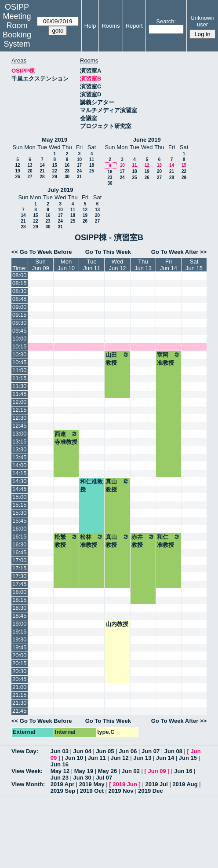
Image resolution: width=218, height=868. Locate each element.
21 (42, 171)
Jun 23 (60, 778)
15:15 (20, 505)
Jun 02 (131, 771)
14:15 (20, 473)
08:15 (20, 283)
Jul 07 (104, 778)
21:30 (20, 703)
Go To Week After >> (179, 252)
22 (55, 171)
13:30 (20, 449)
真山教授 (117, 485)
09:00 (20, 307)
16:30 (20, 544)
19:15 (20, 632)
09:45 (20, 331)
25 (92, 171)
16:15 (20, 537)
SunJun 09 (41, 265)
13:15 (20, 441)
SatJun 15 (194, 265)
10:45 (20, 362)
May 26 (107, 771)
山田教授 (117, 359)
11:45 (20, 394)
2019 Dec (150, 791)
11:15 (20, 378)
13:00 (20, 434)
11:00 (20, 370)
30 (67, 177)
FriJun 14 (169, 265)
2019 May (92, 784)
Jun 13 (142, 758)
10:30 (20, 354)
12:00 (20, 402)
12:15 (20, 410)
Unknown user (202, 21)
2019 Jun (125, 784)
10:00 (20, 339)
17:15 (20, 568)
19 (17, 171)
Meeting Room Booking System (17, 30)
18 (92, 165)
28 (42, 177)
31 (79, 177)
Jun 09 (157, 771)
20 (30, 171)
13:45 (20, 457)
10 (79, 159)
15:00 (20, 497)
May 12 (60, 771)
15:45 (20, 521)
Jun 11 (97, 758)
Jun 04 (82, 751)
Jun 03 (60, 751)
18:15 (20, 600)
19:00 (20, 624)
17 (79, 165)
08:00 (20, 275)
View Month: (28, 784)
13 (30, 165)
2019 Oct (92, 791)
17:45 (20, 584)
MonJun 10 (66, 265)
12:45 (20, 426)
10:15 (20, 346)
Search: (166, 21)
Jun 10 (74, 758)
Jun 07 (151, 751)
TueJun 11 (92, 265)
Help (90, 26)
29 (55, 177)
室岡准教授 (169, 359)
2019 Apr (62, 784)
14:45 (20, 489)
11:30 (20, 386)
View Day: (25, 751)
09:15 (20, 315)
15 (55, 165)
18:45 (20, 616)
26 (17, 177)
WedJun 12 (118, 265)
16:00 (20, 529)
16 (67, 165)
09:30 (20, 323)
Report (134, 26)
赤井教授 (143, 541)
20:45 (20, 679)
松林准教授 (92, 541)
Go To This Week (108, 252)
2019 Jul (156, 784)
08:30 (20, 291)
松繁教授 (66, 541)
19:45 (20, 647)
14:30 (20, 481)
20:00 (20, 655)
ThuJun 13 (143, 265)
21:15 (20, 695)
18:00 (20, 592)
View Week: (27, 771)
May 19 (84, 771)
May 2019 (54, 140)
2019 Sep (63, 791)
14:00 (20, 465)
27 (30, 177)
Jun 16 (60, 764)
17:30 (20, 576)
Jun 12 (119, 758)
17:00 (20, 560)
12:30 (20, 418)
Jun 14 (165, 758)
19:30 (20, 639)
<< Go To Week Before (42, 252)
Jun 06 (128, 751)
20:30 (20, 671)
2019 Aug (185, 784)
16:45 (20, 552)
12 (17, 165)
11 (92, 159)
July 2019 (60, 190)
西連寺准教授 (66, 438)
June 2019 (147, 140)
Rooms (111, 26)
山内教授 (117, 624)
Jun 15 (188, 758)
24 (79, 171)
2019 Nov (121, 791)
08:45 (20, 299)
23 (67, 171)
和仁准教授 (91, 485)
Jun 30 (82, 778)
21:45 (20, 711)
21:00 (20, 687)
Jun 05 (105, 751)
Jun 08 (173, 751)
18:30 (20, 608)
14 (42, 165)
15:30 (20, 513)
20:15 (20, 663)
